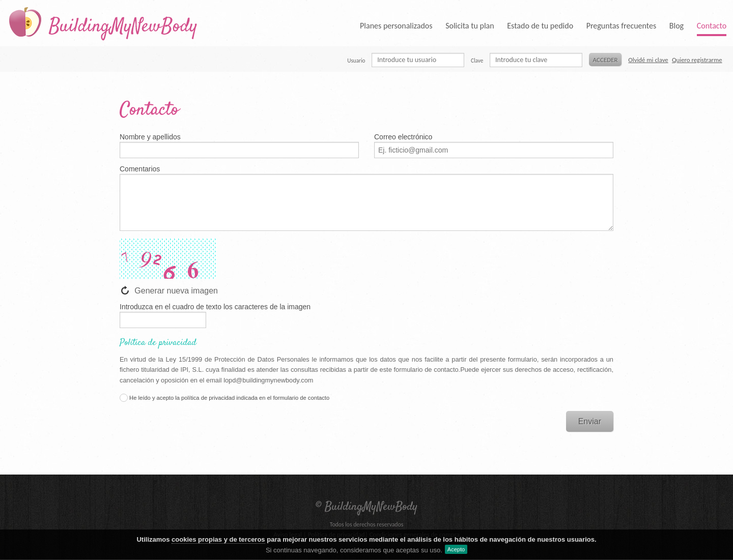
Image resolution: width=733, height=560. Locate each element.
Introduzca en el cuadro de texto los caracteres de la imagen (215, 307)
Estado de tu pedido (540, 26)
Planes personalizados (396, 26)
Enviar (590, 421)
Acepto (456, 549)
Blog (676, 26)
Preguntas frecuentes (622, 26)
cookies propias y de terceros (218, 539)
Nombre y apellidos (150, 137)
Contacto (712, 26)
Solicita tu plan (470, 26)
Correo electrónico (403, 137)
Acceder (605, 60)
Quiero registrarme (697, 60)
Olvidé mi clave (648, 60)
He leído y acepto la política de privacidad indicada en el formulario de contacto (224, 398)
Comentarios (140, 169)
